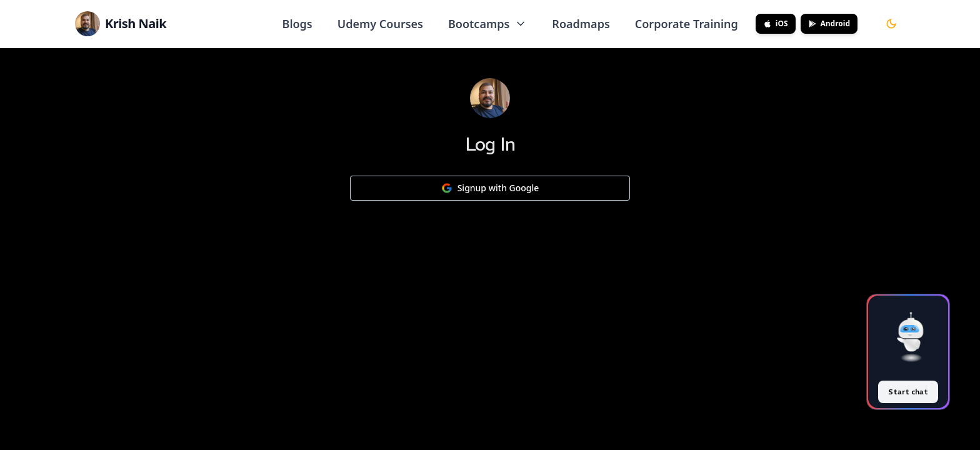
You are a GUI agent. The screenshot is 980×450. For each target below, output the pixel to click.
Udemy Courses (380, 24)
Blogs (297, 24)
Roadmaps (581, 24)
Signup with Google (490, 188)
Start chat (908, 392)
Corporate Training (687, 24)
